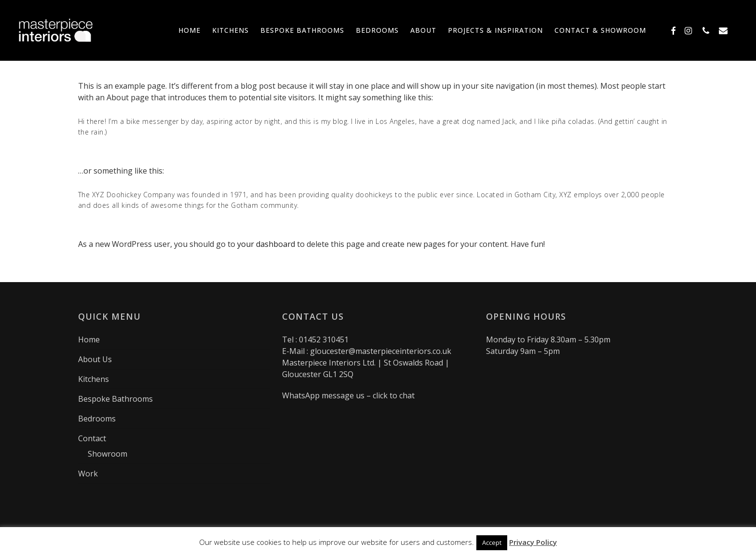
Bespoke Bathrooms (115, 399)
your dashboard (266, 244)
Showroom (108, 454)
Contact (92, 438)
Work (88, 474)
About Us (95, 359)
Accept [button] (492, 542)
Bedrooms (97, 419)
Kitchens (94, 379)
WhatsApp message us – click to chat (348, 395)
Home (89, 339)
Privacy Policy (533, 542)
